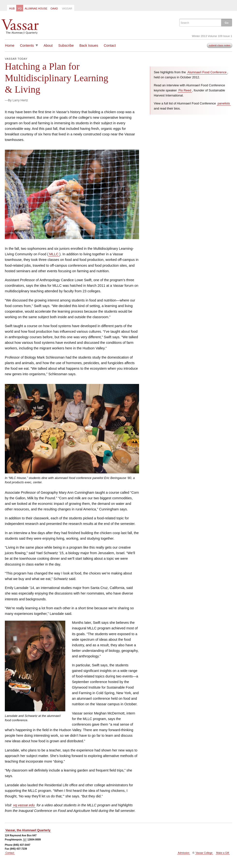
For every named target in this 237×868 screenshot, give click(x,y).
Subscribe (66, 45)
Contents (27, 45)
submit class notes (220, 45)
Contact (110, 45)
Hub (12, 8)
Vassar (67, 8)
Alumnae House (36, 8)
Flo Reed (185, 90)
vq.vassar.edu (24, 805)
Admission (184, 853)
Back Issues (89, 45)
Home (10, 45)
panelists (224, 103)
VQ (20, 8)
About (48, 45)
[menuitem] (12, 8)
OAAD (54, 8)
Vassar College (204, 853)
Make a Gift (223, 853)
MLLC (54, 254)
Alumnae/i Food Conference (207, 72)
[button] (227, 22)
